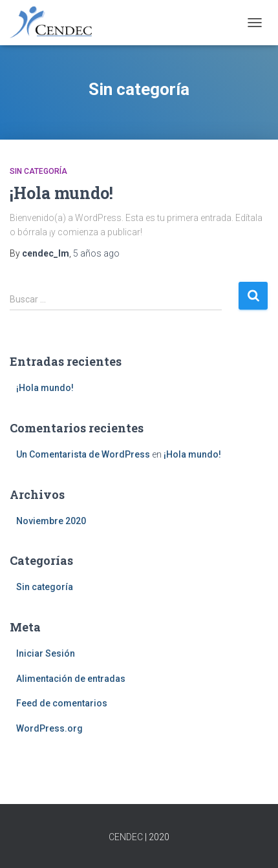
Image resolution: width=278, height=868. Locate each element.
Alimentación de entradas (71, 679)
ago (96, 253)
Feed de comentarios (62, 703)
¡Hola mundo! (61, 193)
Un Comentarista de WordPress (83, 454)
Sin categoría (38, 171)
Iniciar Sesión (46, 653)
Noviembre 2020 (51, 521)
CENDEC (126, 837)
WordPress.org (49, 728)
